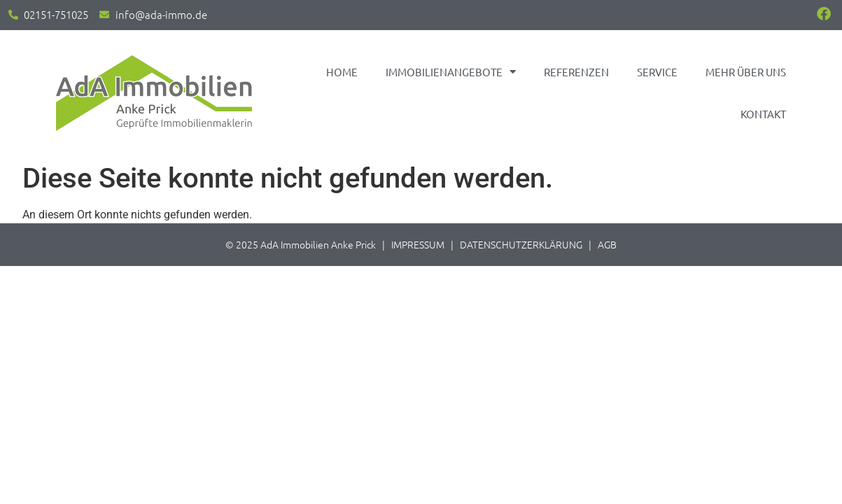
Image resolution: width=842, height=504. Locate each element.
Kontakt (763, 114)
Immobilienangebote (451, 72)
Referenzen (576, 72)
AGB (607, 244)
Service (657, 72)
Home (342, 72)
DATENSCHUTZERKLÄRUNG (521, 244)
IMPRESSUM (418, 244)
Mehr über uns (746, 72)
